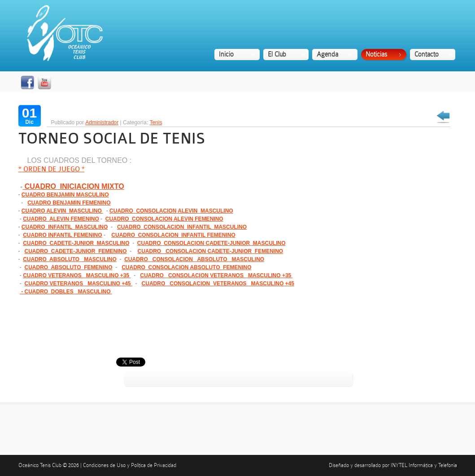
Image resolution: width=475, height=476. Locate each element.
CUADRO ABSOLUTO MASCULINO (70, 259)
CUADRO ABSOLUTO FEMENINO (69, 267)
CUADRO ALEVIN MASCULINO (62, 211)
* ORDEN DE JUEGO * (52, 169)
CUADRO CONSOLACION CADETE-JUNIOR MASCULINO (211, 243)
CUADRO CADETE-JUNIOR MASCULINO (76, 243)
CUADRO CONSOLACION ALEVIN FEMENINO (164, 219)
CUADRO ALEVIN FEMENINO (61, 219)
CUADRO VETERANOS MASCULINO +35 (77, 275)
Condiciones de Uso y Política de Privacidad (130, 465)
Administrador (102, 122)
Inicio (226, 54)
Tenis (156, 122)
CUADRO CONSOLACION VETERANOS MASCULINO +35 (216, 275)
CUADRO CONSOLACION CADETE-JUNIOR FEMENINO (211, 251)
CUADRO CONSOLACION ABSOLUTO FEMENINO (186, 267)
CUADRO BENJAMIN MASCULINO (65, 195)
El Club (277, 54)
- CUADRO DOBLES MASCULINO (66, 292)
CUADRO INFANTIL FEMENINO (62, 235)
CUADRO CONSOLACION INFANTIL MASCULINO (182, 227)
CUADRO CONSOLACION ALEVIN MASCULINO (171, 211)
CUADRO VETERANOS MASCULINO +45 (78, 284)
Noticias (376, 54)
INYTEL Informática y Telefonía (424, 465)
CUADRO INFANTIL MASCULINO (65, 227)
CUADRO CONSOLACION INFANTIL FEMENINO (173, 235)
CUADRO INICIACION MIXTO (73, 186)
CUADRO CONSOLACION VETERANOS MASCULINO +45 (218, 284)
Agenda (327, 54)
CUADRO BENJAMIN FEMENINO (69, 203)
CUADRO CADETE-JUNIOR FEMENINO (76, 251)
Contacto (427, 54)
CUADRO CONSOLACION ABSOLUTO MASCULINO (194, 259)
